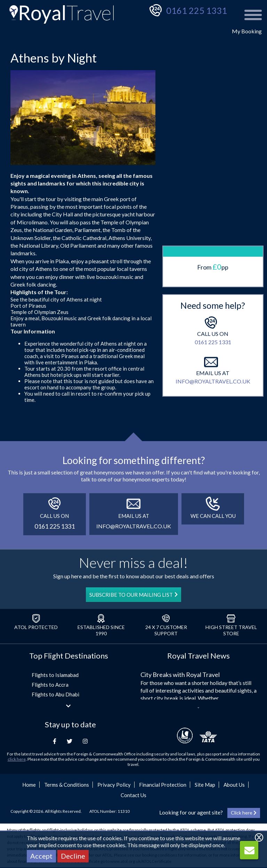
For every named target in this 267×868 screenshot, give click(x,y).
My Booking (247, 31)
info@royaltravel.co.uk (213, 352)
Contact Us (133, 795)
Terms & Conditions (67, 785)
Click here (244, 813)
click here (17, 759)
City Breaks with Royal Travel (180, 675)
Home (29, 785)
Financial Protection (163, 785)
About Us (234, 785)
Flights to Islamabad (55, 675)
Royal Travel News (199, 656)
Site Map (205, 785)
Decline (73, 856)
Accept (41, 856)
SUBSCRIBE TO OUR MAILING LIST (133, 595)
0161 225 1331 (197, 10)
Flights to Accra (50, 685)
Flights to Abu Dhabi (55, 694)
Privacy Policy (114, 785)
